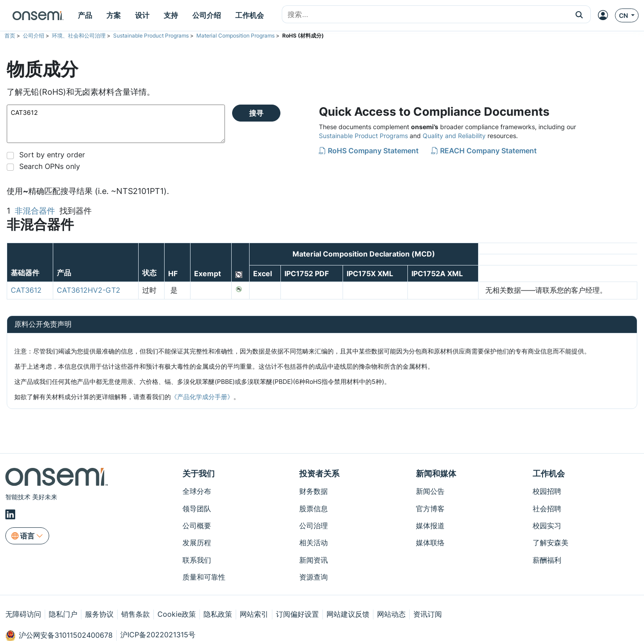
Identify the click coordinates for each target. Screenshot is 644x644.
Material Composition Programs (235, 36)
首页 (10, 36)
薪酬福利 (547, 560)
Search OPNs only (50, 166)
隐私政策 (218, 614)
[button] (579, 14)
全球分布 (197, 491)
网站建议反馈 (348, 614)
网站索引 (254, 614)
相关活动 (314, 543)
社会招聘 (547, 509)
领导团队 (197, 509)
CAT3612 (116, 124)
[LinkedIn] (12, 514)
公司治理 (314, 526)
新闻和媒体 (436, 474)
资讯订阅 (428, 614)
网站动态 (391, 614)
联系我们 (197, 560)
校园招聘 (547, 491)
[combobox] (425, 15)
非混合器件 (35, 211)
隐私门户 (63, 614)
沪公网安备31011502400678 (59, 636)
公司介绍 (34, 36)
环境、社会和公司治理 (79, 36)
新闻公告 (430, 491)
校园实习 (547, 526)
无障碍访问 (23, 614)
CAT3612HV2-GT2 (89, 290)
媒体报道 (430, 526)
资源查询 (314, 577)
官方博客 (430, 509)
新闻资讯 (314, 560)
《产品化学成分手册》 (202, 397)
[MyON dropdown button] (606, 15)
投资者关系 (319, 474)
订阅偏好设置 (297, 614)
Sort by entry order (52, 155)
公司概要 (197, 526)
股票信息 (314, 509)
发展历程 (197, 543)
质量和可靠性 (204, 577)
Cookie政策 (177, 614)
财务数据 (314, 491)
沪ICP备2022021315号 (158, 635)
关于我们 (199, 474)
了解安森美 (551, 543)
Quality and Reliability (454, 136)
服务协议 (99, 614)
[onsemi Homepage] (38, 16)
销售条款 (136, 614)
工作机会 (549, 474)
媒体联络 (430, 543)
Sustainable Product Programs (151, 36)
